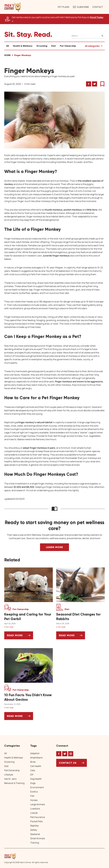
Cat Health (36, 766)
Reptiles (34, 826)
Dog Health (36, 779)
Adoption (35, 753)
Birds (33, 762)
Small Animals (38, 838)
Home (7, 55)
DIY (32, 775)
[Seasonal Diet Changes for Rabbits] (80, 617)
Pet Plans (64, 7)
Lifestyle (9, 775)
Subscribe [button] (81, 7)
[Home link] (26, 856)
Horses (34, 800)
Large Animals (38, 804)
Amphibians (36, 758)
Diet (54, 46)
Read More (20, 636)
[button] (13, 7)
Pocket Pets (36, 821)
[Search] (88, 36)
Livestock (35, 809)
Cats (33, 770)
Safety (34, 830)
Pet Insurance (38, 817)
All (8, 46)
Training (35, 843)
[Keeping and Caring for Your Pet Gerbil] (29, 617)
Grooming (42, 46)
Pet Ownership (68, 46)
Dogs (33, 783)
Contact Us (68, 763)
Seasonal (35, 834)
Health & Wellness (23, 46)
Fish (32, 796)
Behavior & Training (14, 783)
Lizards (34, 813)
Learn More (54, 547)
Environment (37, 787)
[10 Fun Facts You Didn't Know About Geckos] (29, 697)
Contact (98, 7)
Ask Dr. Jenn (11, 779)
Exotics (34, 792)
